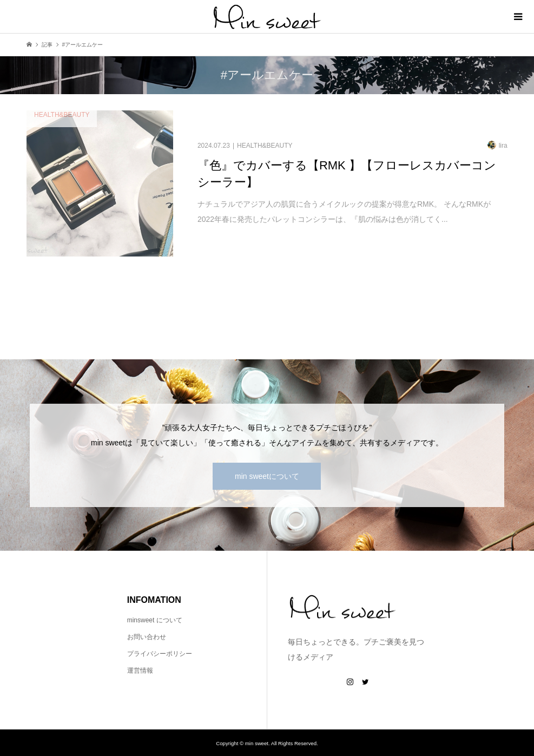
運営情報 (140, 670)
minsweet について (155, 620)
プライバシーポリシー (160, 654)
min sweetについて (267, 476)
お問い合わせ (147, 637)
